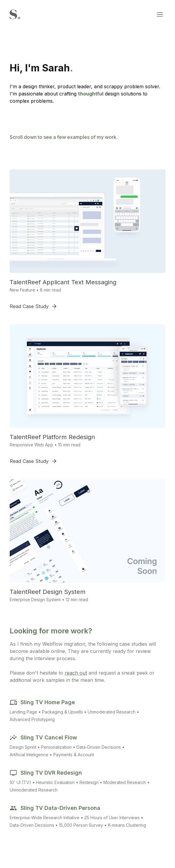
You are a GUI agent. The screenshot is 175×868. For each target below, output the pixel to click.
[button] (160, 14)
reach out (76, 673)
